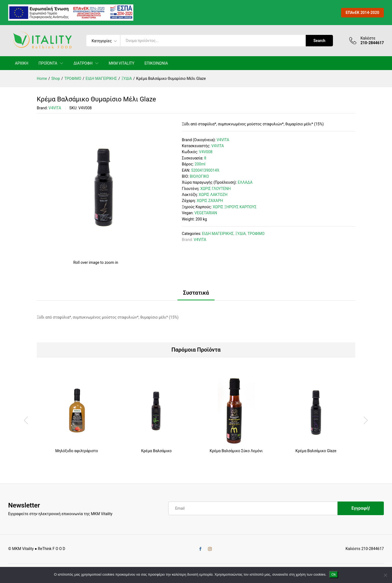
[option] (77, 420)
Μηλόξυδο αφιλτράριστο (77, 451)
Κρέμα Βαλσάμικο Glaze (316, 451)
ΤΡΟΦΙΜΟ (256, 234)
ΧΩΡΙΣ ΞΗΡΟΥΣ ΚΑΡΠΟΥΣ (235, 207)
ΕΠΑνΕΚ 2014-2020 (362, 13)
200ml (200, 164)
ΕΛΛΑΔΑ (245, 182)
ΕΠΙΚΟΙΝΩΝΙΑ (156, 63)
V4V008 (206, 152)
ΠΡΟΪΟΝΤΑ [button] (48, 63)
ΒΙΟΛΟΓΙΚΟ (199, 176)
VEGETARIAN (206, 213)
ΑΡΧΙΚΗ (22, 63)
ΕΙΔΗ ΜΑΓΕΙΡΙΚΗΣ (218, 234)
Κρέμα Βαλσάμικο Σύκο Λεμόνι (236, 451)
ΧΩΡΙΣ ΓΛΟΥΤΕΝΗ (216, 189)
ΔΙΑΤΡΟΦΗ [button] (83, 63)
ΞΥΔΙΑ (241, 234)
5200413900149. (206, 170)
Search (319, 41)
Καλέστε (368, 38)
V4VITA (55, 108)
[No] (385, 575)
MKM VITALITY (121, 63)
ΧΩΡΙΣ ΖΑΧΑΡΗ (210, 201)
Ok (334, 574)
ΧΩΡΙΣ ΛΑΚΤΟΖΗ (213, 195)
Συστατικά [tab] (196, 293)
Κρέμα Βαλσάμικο (156, 451)
